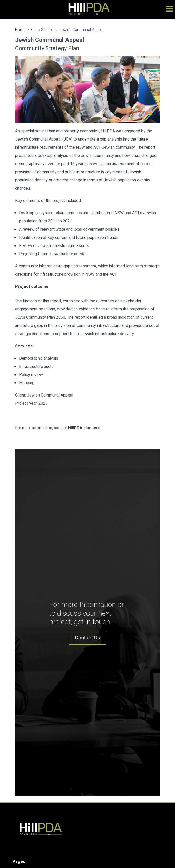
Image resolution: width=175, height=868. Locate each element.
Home (20, 30)
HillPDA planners (84, 428)
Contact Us (87, 638)
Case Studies (42, 30)
